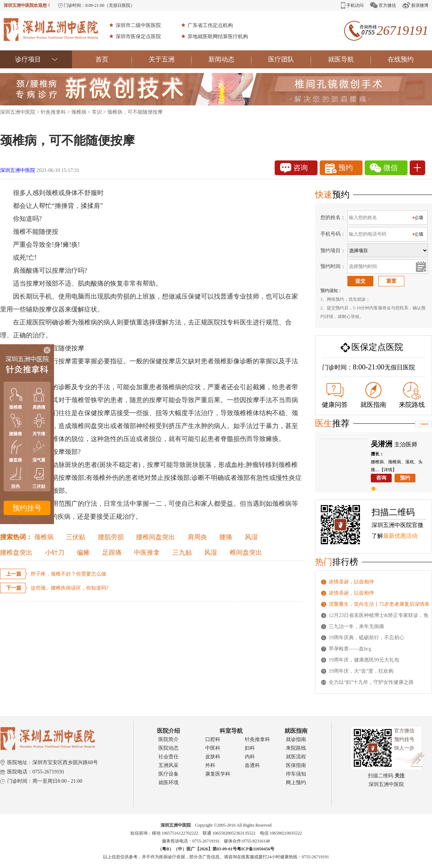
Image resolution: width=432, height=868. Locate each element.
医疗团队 (290, 59)
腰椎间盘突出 (156, 537)
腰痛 (226, 537)
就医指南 (373, 395)
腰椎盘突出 (16, 553)
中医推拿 (147, 553)
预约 (339, 168)
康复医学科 (218, 774)
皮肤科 (213, 757)
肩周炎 (197, 537)
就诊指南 (296, 739)
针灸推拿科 (53, 112)
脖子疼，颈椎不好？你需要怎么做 (68, 574)
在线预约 (401, 59)
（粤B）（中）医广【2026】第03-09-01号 (197, 849)
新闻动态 (230, 59)
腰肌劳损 (111, 537)
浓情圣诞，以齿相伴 (351, 582)
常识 (97, 112)
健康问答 (335, 396)
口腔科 (213, 739)
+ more (424, 424)
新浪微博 (415, 5)
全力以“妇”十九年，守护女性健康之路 (371, 682)
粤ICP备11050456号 (256, 849)
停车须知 (296, 774)
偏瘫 (83, 553)
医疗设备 (168, 774)
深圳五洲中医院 (18, 112)
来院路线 (412, 395)
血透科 (252, 765)
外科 (210, 765)
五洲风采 (168, 765)
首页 (114, 59)
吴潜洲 (382, 444)
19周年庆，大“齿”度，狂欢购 (361, 671)
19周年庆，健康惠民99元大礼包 (364, 660)
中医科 (213, 748)
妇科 (250, 748)
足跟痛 (112, 553)
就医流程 (296, 757)
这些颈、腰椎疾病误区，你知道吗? (69, 588)
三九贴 (182, 553)
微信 (384, 168)
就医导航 (349, 59)
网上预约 (296, 783)
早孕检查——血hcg (350, 649)
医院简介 (168, 739)
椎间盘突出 (246, 553)
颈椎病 (79, 112)
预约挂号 (27, 508)
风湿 (251, 537)
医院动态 (168, 748)
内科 (250, 757)
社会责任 (168, 757)
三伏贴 (76, 537)
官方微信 (383, 5)
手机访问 (352, 5)
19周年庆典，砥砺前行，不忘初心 (366, 638)
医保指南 (296, 765)
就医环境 (168, 783)
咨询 (294, 168)
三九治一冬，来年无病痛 (356, 626)
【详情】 (388, 470)
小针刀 (55, 553)
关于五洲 (170, 59)
